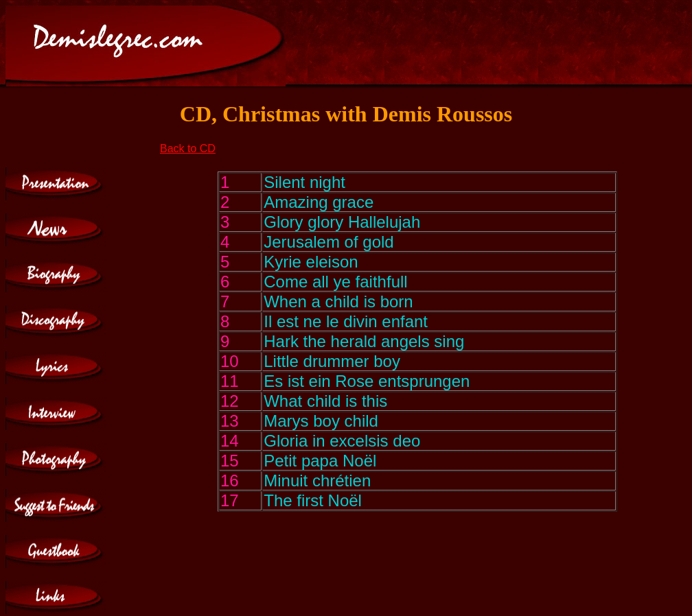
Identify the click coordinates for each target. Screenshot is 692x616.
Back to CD (188, 149)
